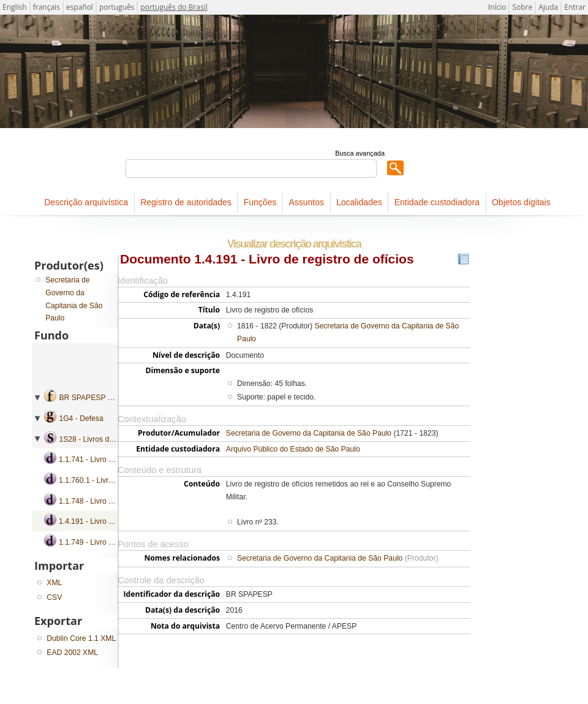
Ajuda (548, 7)
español (80, 7)
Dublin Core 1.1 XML (81, 638)
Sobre (522, 7)
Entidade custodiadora (437, 202)
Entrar (575, 7)
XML (54, 583)
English (15, 7)
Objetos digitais (521, 202)
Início (497, 7)
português (117, 7)
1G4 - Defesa (81, 418)
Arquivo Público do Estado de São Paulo (293, 449)
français (47, 7)
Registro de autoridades (186, 202)
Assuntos (306, 202)
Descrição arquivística (86, 202)
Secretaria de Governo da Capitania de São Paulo (309, 433)
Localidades (359, 202)
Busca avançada (360, 153)
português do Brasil (174, 7)
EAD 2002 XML (72, 653)
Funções (260, 202)
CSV (54, 597)
